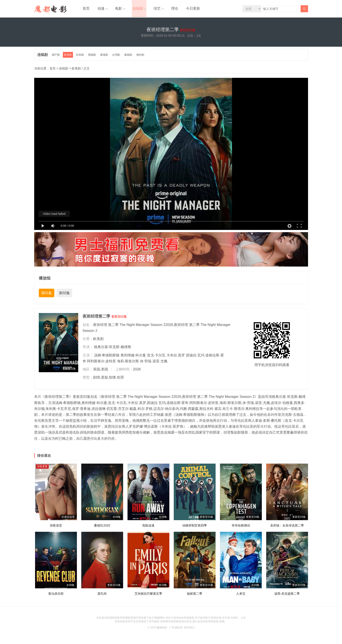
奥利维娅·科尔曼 (133, 357)
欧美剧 (69, 57)
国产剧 (57, 57)
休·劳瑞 (146, 363)
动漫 (99, 9)
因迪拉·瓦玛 (195, 357)
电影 (116, 9)
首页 (85, 9)
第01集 (47, 295)
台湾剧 (118, 57)
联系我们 (189, 630)
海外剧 (142, 57)
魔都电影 (162, 630)
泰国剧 (130, 57)
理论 (170, 9)
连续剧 (135, 9)
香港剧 (106, 57)
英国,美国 (101, 371)
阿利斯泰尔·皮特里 (101, 363)
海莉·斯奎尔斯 (128, 363)
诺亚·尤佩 (160, 363)
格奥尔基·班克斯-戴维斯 (113, 349)
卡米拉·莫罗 (176, 357)
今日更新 (187, 9)
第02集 (64, 295)
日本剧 (81, 57)
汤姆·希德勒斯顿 (107, 357)
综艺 (153, 9)
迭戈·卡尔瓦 (156, 357)
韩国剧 (93, 57)
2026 (137, 371)
